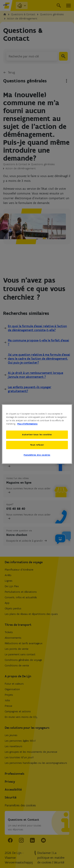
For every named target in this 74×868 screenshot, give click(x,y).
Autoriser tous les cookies (37, 434)
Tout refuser (37, 445)
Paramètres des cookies (37, 455)
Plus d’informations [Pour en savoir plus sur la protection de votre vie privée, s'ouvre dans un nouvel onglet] (27, 424)
